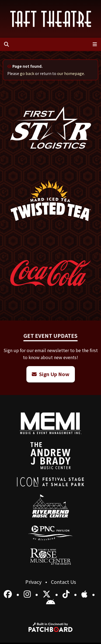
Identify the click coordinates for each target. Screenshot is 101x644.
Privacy (34, 582)
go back (27, 73)
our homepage (71, 73)
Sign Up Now (51, 374)
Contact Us (63, 582)
